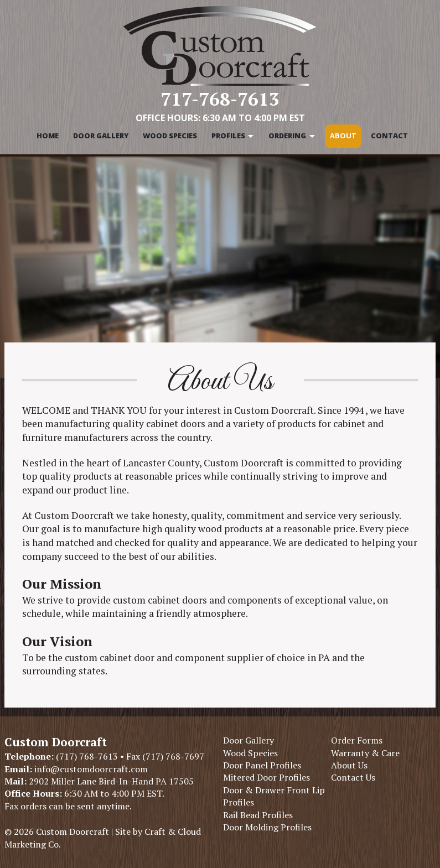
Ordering (287, 136)
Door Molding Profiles (267, 827)
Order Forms (357, 740)
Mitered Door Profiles (266, 777)
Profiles (228, 136)
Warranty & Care (365, 753)
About (343, 136)
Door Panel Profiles (262, 765)
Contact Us (353, 777)
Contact (389, 136)
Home (48, 136)
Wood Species (170, 136)
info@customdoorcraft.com (90, 769)
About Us (349, 765)
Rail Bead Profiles (258, 815)
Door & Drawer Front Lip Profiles (274, 796)
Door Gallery (101, 136)
